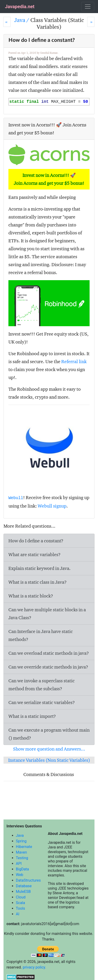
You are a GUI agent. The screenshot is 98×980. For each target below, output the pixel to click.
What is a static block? (31, 596)
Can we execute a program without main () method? (49, 734)
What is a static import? (32, 716)
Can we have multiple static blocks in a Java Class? (47, 614)
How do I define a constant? (36, 541)
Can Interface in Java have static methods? (41, 635)
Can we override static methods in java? (48, 667)
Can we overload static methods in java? (49, 653)
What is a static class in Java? (38, 582)
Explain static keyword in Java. (40, 568)
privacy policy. (34, 967)
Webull (16, 498)
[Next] (91, 22)
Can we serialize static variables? (42, 702)
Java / (22, 20)
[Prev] (7, 22)
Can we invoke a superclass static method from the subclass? (42, 685)
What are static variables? (34, 554)
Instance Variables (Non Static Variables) (49, 760)
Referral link (74, 361)
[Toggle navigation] (88, 7)
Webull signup (52, 506)
